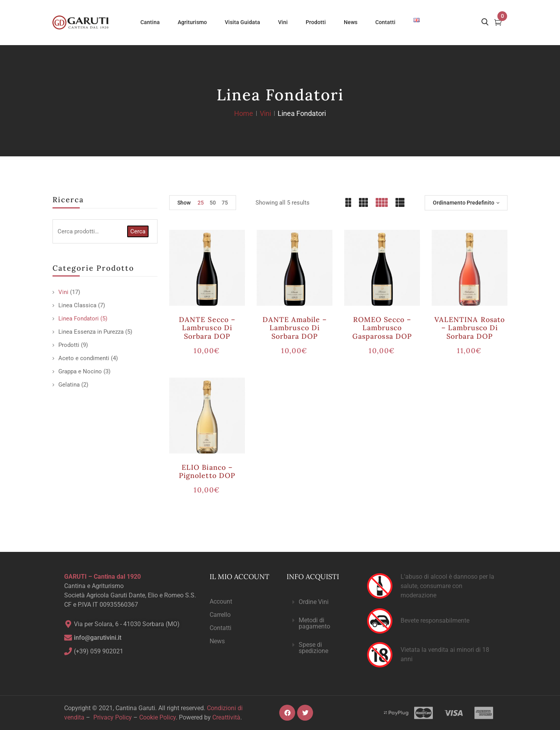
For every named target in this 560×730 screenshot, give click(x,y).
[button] (320, 602)
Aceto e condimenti (84, 358)
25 (201, 203)
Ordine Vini (314, 602)
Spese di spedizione (313, 648)
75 (225, 203)
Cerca (138, 231)
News (217, 641)
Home (244, 113)
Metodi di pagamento (314, 623)
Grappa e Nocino (80, 371)
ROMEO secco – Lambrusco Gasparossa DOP (382, 328)
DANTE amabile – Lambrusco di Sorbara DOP (295, 328)
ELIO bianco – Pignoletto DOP (207, 472)
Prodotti (69, 345)
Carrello (220, 615)
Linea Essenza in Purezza (91, 332)
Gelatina (69, 385)
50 (213, 203)
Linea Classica (77, 305)
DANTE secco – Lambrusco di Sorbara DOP (207, 328)
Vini (265, 113)
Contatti (220, 628)
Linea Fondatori (79, 319)
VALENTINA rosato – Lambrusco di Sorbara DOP (470, 328)
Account (221, 601)
